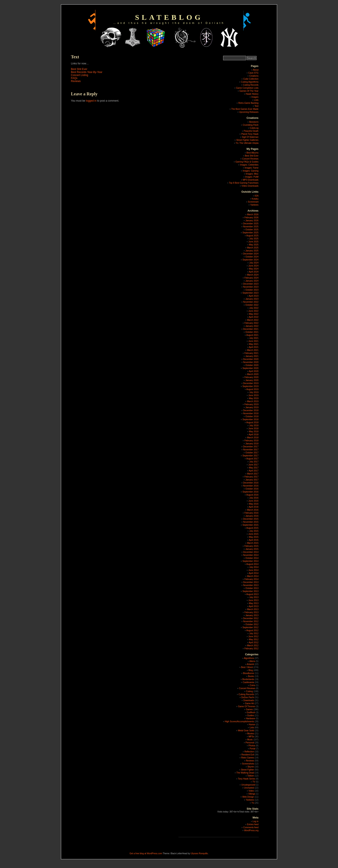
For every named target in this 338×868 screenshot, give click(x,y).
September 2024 (250, 260)
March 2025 (253, 248)
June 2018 (253, 429)
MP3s (251, 737)
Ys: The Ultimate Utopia (247, 143)
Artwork (250, 664)
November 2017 (251, 450)
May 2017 (254, 468)
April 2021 (254, 347)
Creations (254, 76)
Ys (253, 803)
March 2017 (253, 474)
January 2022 (252, 326)
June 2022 (253, 311)
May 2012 (254, 639)
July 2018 (254, 425)
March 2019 (253, 401)
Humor (252, 725)
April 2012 (254, 642)
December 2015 (251, 519)
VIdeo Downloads (250, 186)
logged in (91, 101)
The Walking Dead (245, 773)
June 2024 (253, 266)
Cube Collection (251, 79)
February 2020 (251, 377)
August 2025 (252, 236)
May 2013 (254, 603)
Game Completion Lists (247, 88)
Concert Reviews (250, 159)
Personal (250, 743)
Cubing (249, 691)
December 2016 (251, 483)
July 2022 (254, 308)
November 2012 (251, 621)
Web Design (248, 797)
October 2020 (252, 365)
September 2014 (250, 561)
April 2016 (254, 507)
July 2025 (254, 239)
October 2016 (252, 489)
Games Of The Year (249, 91)
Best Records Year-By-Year (87, 72)
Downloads (249, 700)
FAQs (74, 78)
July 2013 (254, 597)
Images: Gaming (251, 171)
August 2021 (252, 335)
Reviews (76, 81)
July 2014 (254, 567)
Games (249, 709)
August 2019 (252, 389)
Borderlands (248, 679)
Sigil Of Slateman (250, 137)
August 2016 (252, 495)
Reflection (249, 752)
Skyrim (251, 767)
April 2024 (254, 272)
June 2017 (253, 465)
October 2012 (252, 624)
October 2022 (252, 305)
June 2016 (253, 501)
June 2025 (253, 242)
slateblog (169, 17)
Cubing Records (251, 85)
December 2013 (251, 582)
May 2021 (254, 344)
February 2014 (251, 579)
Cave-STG (253, 73)
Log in (256, 821)
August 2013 (252, 594)
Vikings (252, 794)
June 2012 (253, 636)
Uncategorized (248, 785)
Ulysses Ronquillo (199, 853)
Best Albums (252, 153)
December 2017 (251, 447)
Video (251, 791)
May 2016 (254, 504)
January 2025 (252, 251)
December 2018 (251, 410)
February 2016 (251, 513)
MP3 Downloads (251, 180)
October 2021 (252, 332)
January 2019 (252, 407)
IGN (257, 196)
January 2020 (252, 380)
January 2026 (252, 221)
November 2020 (251, 362)
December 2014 (251, 552)
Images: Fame (252, 168)
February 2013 (251, 612)
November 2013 (251, 585)
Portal (252, 749)
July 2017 (254, 462)
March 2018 (253, 438)
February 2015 (251, 546)
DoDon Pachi (248, 697)
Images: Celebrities (249, 165)
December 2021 (251, 329)
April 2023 (254, 296)
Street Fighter (248, 770)
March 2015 (253, 543)
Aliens (252, 661)
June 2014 (253, 570)
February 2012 (251, 649)
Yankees (254, 205)
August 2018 (252, 422)
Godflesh (251, 712)
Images (255, 97)
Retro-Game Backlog (248, 103)
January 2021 (252, 356)
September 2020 (250, 368)
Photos (252, 746)
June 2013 (253, 600)
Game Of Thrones (247, 706)
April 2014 (254, 573)
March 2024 (253, 275)
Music (250, 740)
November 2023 (251, 287)
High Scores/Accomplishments (239, 722)
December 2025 (251, 224)
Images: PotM (252, 177)
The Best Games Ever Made (245, 109)
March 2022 (253, 320)
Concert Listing (80, 75)
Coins (252, 685)
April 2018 (254, 435)
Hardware (251, 718)
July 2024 (254, 263)
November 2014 (251, 555)
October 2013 (252, 588)
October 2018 (252, 416)
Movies (251, 734)
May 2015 (254, 537)
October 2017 (252, 453)
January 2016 (252, 516)
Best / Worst (247, 667)
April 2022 (254, 317)
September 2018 (250, 419)
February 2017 (251, 477)
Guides (251, 715)
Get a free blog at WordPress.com (146, 853)
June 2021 (253, 341)
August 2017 (252, 459)
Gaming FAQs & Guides (247, 162)
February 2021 (251, 353)
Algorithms (249, 658)
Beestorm (254, 122)
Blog (251, 670)
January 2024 (252, 281)
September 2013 (250, 591)
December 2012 (251, 618)
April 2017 (254, 471)
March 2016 (253, 510)
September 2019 (250, 386)
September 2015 (250, 525)
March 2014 (253, 576)
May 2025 (254, 245)
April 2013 (254, 606)
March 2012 (253, 646)
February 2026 (251, 218)
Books (251, 676)
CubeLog (254, 128)
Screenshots (248, 764)
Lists (256, 100)
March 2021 (253, 350)
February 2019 (251, 404)
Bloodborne (248, 673)
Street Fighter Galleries (247, 140)
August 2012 (252, 630)
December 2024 (251, 254)
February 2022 (251, 323)
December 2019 (251, 383)
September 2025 (250, 233)
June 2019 (253, 395)
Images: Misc (252, 174)
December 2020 (251, 359)
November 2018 (251, 413)
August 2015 (252, 528)
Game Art (249, 703)
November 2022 (251, 302)
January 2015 (252, 549)
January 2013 (252, 615)
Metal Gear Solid (246, 731)
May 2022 (254, 314)
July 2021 (254, 338)
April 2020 (254, 371)
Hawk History (252, 94)
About (256, 70)
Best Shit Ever (79, 69)
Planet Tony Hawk (250, 134)
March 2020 (253, 374)
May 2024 (254, 269)
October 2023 (252, 290)
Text (257, 106)
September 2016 (250, 492)
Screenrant (253, 202)
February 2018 (251, 441)
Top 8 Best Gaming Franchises (244, 183)
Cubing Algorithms (250, 82)
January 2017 (252, 480)
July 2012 (254, 633)
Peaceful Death (251, 131)
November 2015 (251, 522)
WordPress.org (251, 830)
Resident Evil (248, 755)
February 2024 (251, 278)
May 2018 (254, 432)
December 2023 (251, 284)
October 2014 (252, 558)
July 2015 (254, 531)
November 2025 (251, 227)
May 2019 (254, 398)
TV (254, 782)
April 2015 (254, 540)
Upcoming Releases (249, 112)
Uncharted (249, 788)
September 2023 (250, 293)
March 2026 (253, 215)
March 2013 (253, 609)
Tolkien (251, 776)
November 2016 (251, 486)
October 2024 (252, 257)
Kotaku (255, 199)
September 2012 (250, 627)
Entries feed (253, 824)
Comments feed (251, 827)
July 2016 (254, 498)
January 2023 (252, 299)
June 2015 (253, 534)
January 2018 (252, 444)
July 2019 (254, 392)
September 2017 (250, 456)
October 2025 (252, 230)
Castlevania (248, 682)
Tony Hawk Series (247, 779)
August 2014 (252, 564)
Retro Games (248, 758)
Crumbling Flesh (251, 125)
